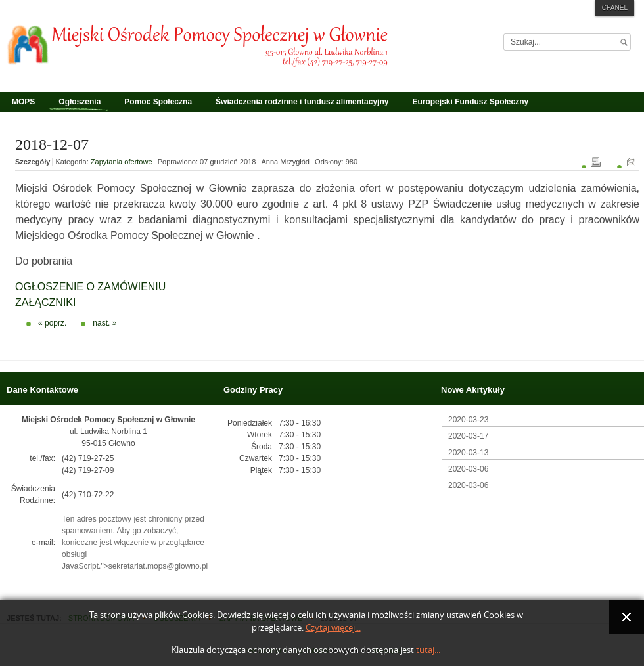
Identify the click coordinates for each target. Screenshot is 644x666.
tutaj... (428, 650)
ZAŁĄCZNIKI (45, 302)
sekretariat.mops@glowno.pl (158, 566)
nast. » (104, 323)
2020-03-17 (468, 436)
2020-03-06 (468, 469)
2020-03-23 (468, 420)
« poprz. (52, 323)
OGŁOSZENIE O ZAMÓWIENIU (90, 287)
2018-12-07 (52, 144)
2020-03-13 (468, 453)
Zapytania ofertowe (122, 162)
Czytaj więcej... (333, 628)
